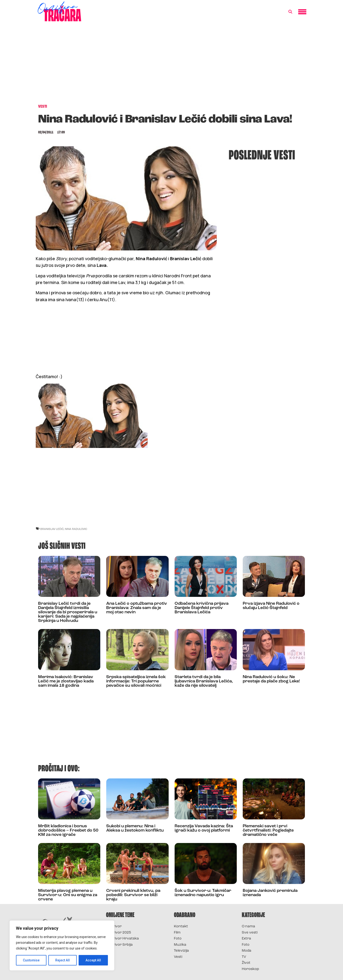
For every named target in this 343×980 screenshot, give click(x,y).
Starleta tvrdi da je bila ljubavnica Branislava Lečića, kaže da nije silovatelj (204, 681)
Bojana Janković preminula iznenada (270, 893)
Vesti (178, 957)
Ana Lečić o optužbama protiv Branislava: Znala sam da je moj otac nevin (137, 608)
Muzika (180, 945)
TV (244, 957)
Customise (31, 960)
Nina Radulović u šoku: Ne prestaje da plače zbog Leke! (271, 679)
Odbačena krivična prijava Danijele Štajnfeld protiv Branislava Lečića (202, 608)
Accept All (93, 960)
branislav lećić (52, 529)
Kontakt (181, 927)
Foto (178, 939)
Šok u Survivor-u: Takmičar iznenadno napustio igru (203, 893)
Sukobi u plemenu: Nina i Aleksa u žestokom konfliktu (135, 828)
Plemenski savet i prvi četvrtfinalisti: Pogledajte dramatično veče (268, 830)
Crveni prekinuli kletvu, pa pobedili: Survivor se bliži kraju (133, 895)
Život (246, 963)
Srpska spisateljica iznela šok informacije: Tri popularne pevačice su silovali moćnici (136, 681)
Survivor (114, 927)
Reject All (63, 960)
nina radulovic (76, 529)
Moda (247, 951)
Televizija (181, 951)
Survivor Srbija (119, 945)
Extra (246, 939)
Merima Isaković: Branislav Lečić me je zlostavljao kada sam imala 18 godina (66, 681)
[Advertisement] (171, 65)
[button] (290, 12)
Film (177, 933)
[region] (62, 945)
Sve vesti (250, 933)
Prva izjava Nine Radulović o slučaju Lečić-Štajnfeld (271, 606)
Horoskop (250, 969)
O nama (248, 927)
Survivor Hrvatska (122, 939)
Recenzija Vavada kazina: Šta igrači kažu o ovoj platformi (204, 828)
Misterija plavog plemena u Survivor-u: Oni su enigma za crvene (68, 895)
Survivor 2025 (119, 933)
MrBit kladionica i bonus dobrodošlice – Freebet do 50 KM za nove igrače (68, 830)
